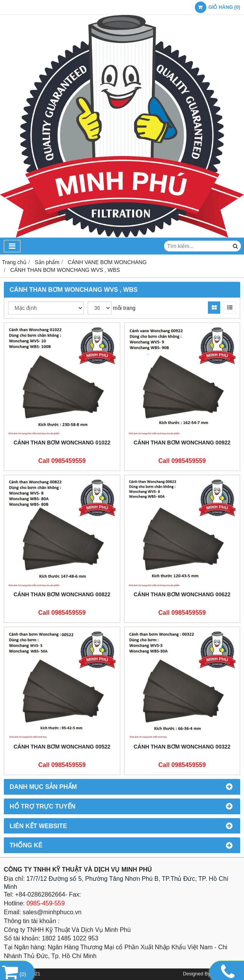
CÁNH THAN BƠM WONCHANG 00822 (62, 594)
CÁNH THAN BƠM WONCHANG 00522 (62, 747)
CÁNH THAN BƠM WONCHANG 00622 (182, 594)
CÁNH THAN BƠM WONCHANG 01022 (62, 443)
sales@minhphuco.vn (52, 912)
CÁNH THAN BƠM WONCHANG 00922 (182, 443)
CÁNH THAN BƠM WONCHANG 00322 (182, 747)
